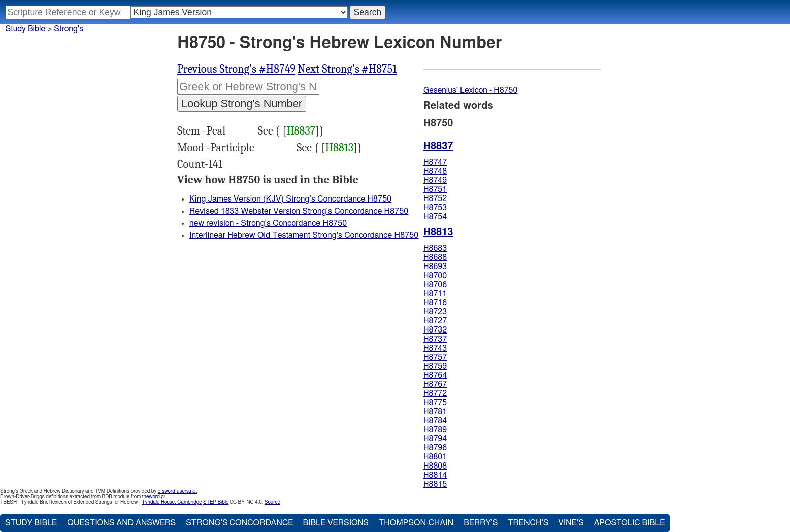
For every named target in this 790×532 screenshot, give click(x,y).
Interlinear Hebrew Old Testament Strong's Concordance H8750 (304, 235)
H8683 (435, 248)
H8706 (435, 285)
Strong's (69, 29)
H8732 (435, 330)
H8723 (435, 312)
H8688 (435, 257)
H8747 (435, 162)
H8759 (435, 366)
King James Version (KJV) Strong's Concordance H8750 (290, 199)
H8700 (435, 276)
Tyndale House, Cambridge (172, 502)
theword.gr (154, 497)
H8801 (435, 457)
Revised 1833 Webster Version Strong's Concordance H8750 (299, 211)
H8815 (435, 484)
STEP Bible (216, 502)
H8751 (435, 189)
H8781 (435, 412)
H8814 (435, 475)
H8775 (435, 403)
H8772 (435, 393)
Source (272, 502)
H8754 (435, 217)
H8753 (435, 208)
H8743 (435, 348)
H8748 (435, 171)
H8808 (435, 466)
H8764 (435, 375)
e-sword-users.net (177, 491)
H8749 (435, 180)
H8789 (435, 430)
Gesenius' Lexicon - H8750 (470, 90)
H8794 (435, 439)
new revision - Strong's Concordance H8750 (268, 223)
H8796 (435, 448)
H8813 (340, 148)
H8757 (435, 357)
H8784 (435, 421)
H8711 (435, 294)
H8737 (435, 339)
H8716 (435, 303)
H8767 (435, 384)
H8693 (435, 267)
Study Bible (25, 29)
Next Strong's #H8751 (347, 69)
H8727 (435, 321)
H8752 (435, 198)
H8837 (301, 131)
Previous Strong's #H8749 (236, 69)
